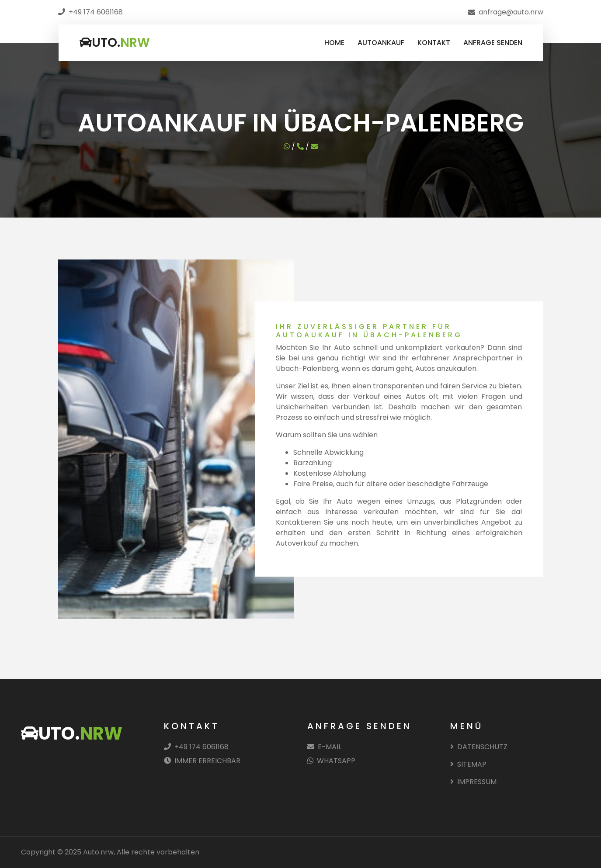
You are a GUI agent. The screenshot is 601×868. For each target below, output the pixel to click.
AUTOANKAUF (381, 43)
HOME (334, 43)
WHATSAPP (331, 761)
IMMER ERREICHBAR (202, 761)
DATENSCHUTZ (479, 747)
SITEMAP (468, 764)
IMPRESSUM (473, 782)
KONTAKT (434, 43)
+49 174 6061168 (196, 747)
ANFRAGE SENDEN (493, 43)
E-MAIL (324, 747)
